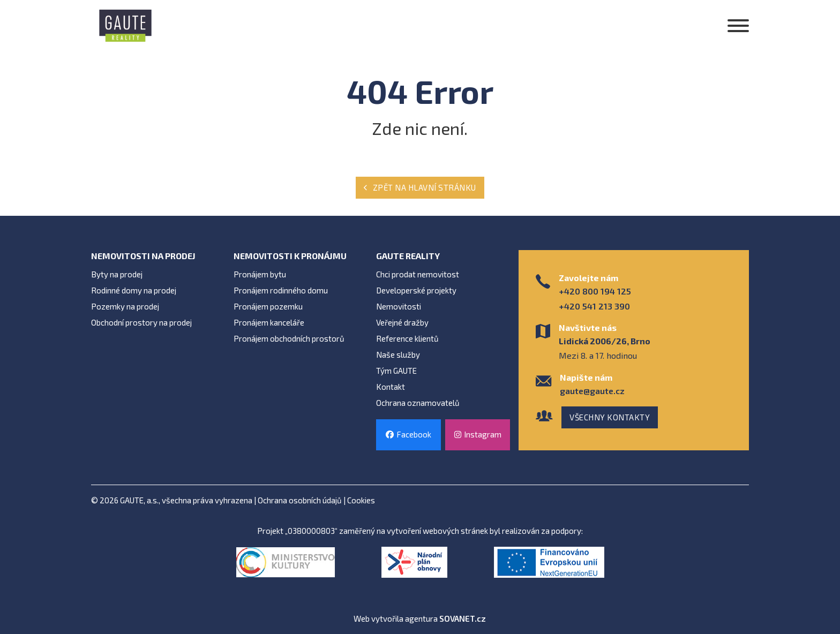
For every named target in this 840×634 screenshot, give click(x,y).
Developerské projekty (416, 290)
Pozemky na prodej (125, 306)
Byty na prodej (117, 274)
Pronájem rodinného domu (281, 290)
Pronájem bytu (260, 274)
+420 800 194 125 (595, 291)
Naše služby (398, 354)
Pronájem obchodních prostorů (289, 338)
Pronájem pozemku (268, 306)
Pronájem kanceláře (269, 322)
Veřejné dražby (402, 322)
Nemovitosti (399, 306)
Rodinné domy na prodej (134, 290)
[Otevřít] (738, 26)
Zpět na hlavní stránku (420, 187)
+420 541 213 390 (594, 306)
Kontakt (391, 387)
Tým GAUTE (396, 371)
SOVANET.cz (463, 618)
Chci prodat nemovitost (418, 274)
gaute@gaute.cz (592, 391)
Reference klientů (407, 338)
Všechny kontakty (610, 417)
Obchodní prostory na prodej (141, 322)
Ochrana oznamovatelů (418, 403)
